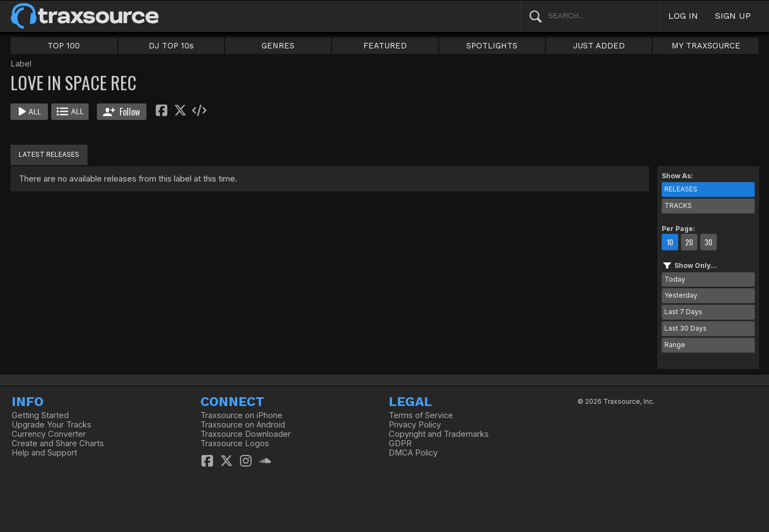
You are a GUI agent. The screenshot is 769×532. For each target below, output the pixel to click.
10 (670, 242)
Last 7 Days (683, 312)
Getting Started (40, 415)
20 (689, 242)
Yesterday (681, 295)
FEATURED (385, 46)
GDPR (400, 443)
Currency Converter (49, 434)
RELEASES (681, 189)
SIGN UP (733, 16)
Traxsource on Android (243, 425)
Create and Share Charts (58, 443)
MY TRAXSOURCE (706, 46)
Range (675, 345)
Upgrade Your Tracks (51, 425)
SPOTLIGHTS (492, 46)
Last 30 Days (686, 328)
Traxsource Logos (235, 443)
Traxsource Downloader (246, 434)
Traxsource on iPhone (241, 415)
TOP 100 (64, 46)
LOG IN (683, 16)
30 (708, 242)
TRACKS (678, 205)
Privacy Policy (415, 425)
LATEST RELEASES (49, 154)
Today (675, 279)
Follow (121, 112)
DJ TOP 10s (171, 46)
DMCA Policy (413, 453)
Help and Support (44, 453)
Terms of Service (421, 415)
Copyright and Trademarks (439, 434)
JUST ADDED (599, 46)
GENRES (278, 46)
